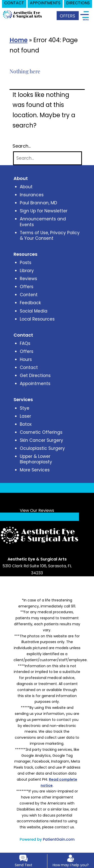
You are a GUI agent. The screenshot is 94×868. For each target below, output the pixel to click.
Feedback (30, 303)
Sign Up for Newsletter (44, 211)
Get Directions (35, 376)
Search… (22, 146)
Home (19, 40)
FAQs (25, 343)
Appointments (35, 384)
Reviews (28, 279)
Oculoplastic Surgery (42, 448)
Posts (26, 263)
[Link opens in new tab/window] (25, 553)
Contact (29, 367)
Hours (26, 359)
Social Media (34, 311)
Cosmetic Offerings (41, 432)
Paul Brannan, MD (38, 203)
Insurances (32, 195)
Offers (27, 287)
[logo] (23, 14)
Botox (26, 424)
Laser (25, 416)
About (26, 187)
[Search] (48, 158)
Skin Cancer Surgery (41, 440)
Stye (25, 408)
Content (29, 295)
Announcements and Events (43, 222)
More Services (35, 470)
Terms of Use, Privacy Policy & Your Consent (50, 235)
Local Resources (37, 319)
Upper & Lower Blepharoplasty (36, 459)
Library (27, 271)
